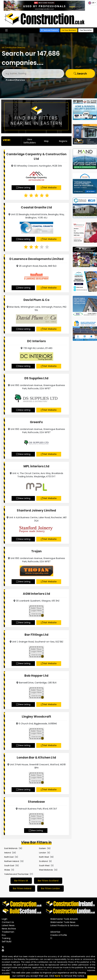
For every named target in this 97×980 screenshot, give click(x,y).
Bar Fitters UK (21, 881)
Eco (4, 935)
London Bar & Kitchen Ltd (36, 757)
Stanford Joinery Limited (36, 510)
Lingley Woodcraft (36, 717)
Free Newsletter (86, 30)
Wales (7, 870)
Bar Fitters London (50, 888)
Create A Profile (59, 935)
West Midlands (46, 870)
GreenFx (36, 422)
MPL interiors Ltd (36, 466)
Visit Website (49, 188)
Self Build (7, 942)
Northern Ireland (12, 861)
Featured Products (50, 30)
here (58, 976)
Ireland (8, 853)
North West (44, 857)
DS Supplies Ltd (36, 378)
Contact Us (8, 922)
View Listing (23, 188)
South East (9, 866)
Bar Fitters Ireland (22, 888)
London (43, 853)
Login (5, 919)
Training (6, 938)
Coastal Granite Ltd (36, 207)
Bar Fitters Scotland (48, 881)
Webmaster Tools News (63, 922)
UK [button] (91, 3)
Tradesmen (8, 932)
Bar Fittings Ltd (36, 635)
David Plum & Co (36, 300)
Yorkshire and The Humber (16, 874)
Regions (63, 141)
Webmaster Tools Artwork (64, 919)
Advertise (55, 932)
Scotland (43, 861)
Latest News (8, 925)
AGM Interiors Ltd (36, 594)
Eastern (42, 848)
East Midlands (11, 848)
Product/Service (15, 80)
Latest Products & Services (65, 925)
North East (9, 857)
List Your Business (69, 30)
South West (44, 866)
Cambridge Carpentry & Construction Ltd (36, 156)
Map (46, 141)
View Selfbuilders (30, 141)
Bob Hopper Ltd (36, 676)
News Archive (9, 929)
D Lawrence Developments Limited (36, 259)
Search (80, 74)
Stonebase (36, 802)
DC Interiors (36, 341)
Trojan (36, 551)
